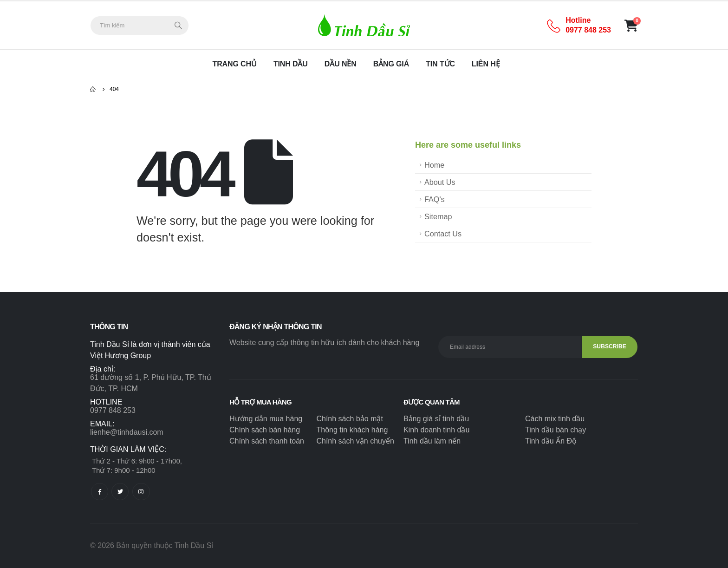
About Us (440, 182)
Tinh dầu (291, 64)
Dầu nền (341, 64)
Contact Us (443, 234)
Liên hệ (486, 64)
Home (434, 165)
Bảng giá (391, 64)
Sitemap (438, 216)
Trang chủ (235, 64)
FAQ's (435, 199)
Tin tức (440, 64)
